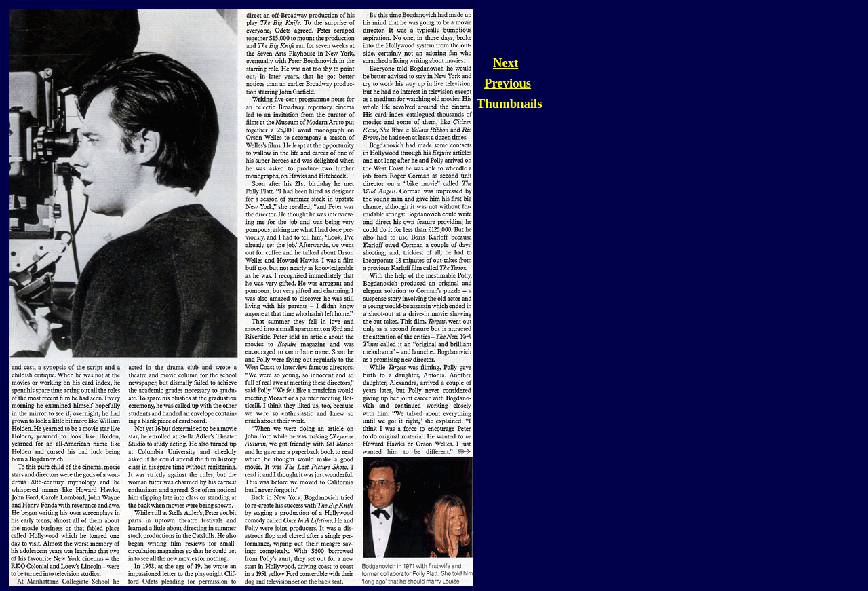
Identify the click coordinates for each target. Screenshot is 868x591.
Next (506, 63)
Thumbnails (509, 103)
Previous (508, 83)
